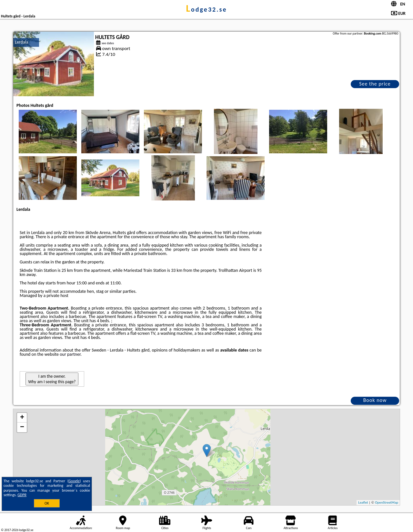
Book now (375, 400)
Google (74, 481)
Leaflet (363, 502)
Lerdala (22, 42)
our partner (70, 354)
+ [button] (22, 418)
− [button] (22, 427)
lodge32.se (206, 9)
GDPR (22, 495)
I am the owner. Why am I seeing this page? (52, 379)
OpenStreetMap (387, 502)
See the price (375, 84)
